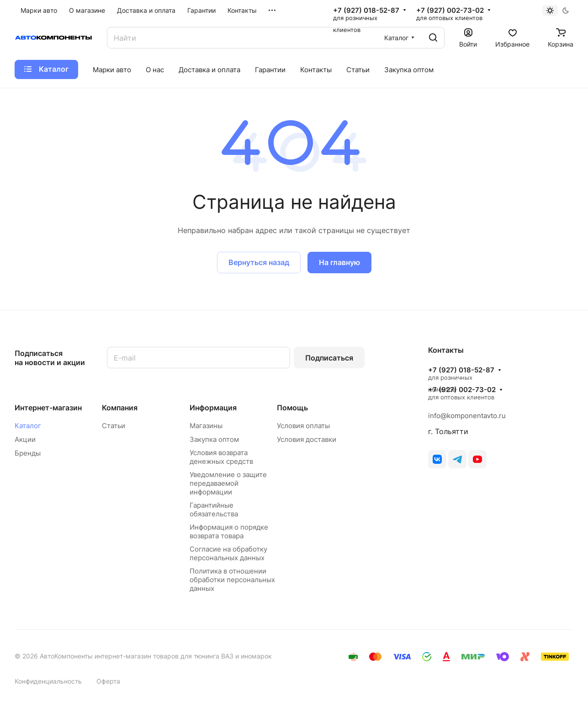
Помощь (292, 408)
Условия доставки (307, 439)
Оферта (108, 681)
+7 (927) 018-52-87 (366, 11)
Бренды (28, 453)
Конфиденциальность (48, 681)
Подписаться (329, 358)
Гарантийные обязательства (214, 510)
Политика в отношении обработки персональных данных (232, 580)
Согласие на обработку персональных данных (228, 553)
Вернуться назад (259, 262)
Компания (120, 408)
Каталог (28, 426)
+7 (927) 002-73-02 (450, 11)
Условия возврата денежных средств (221, 457)
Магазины (206, 426)
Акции (25, 439)
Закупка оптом (214, 439)
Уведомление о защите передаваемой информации (228, 483)
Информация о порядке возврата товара (229, 531)
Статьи (114, 426)
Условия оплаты (303, 426)
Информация (213, 408)
